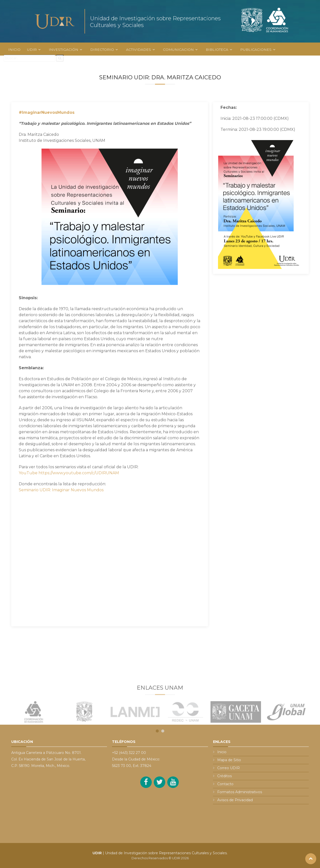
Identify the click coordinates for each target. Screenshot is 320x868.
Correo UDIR (228, 768)
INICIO (14, 50)
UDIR (32, 50)
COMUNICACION (178, 50)
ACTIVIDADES (138, 50)
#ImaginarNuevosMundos (47, 112)
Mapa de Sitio (229, 760)
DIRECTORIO (102, 50)
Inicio (222, 752)
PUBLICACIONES (256, 50)
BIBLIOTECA (217, 50)
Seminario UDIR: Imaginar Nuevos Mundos (61, 490)
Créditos (224, 776)
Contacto (225, 784)
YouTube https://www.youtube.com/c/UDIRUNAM (69, 473)
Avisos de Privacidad (235, 800)
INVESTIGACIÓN (63, 50)
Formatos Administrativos (240, 792)
